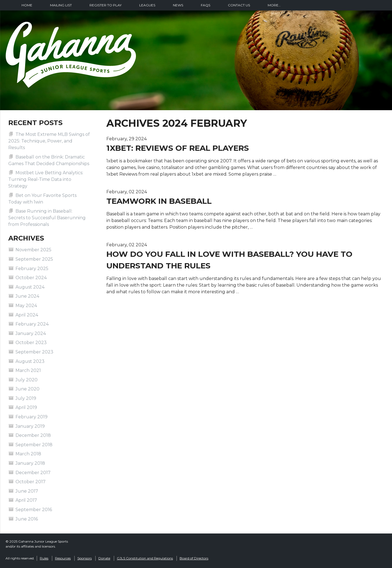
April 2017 (26, 500)
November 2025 (33, 250)
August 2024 (30, 287)
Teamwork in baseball (159, 201)
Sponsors (85, 558)
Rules (44, 558)
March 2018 (28, 454)
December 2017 (33, 473)
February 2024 (32, 324)
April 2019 (26, 407)
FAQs (206, 5)
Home (27, 5)
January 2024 (31, 333)
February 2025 (32, 269)
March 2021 (28, 370)
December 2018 (33, 435)
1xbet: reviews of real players (178, 148)
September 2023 (34, 352)
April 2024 (27, 315)
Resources (63, 558)
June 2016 (27, 519)
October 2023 (31, 343)
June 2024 (27, 296)
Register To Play (106, 5)
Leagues (147, 5)
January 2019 (30, 426)
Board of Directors (194, 558)
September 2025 (34, 259)
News (178, 5)
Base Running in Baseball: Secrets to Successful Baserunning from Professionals (47, 218)
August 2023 (30, 361)
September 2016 (34, 510)
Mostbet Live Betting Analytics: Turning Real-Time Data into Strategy (46, 179)
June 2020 (27, 389)
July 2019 (26, 398)
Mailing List (61, 5)
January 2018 (30, 463)
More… (274, 5)
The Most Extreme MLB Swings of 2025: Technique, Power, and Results (49, 141)
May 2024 (26, 306)
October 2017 (31, 482)
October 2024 (31, 278)
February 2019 (31, 417)
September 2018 (34, 445)
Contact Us (239, 5)
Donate (104, 558)
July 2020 (27, 380)
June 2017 (27, 491)
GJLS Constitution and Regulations (145, 558)
